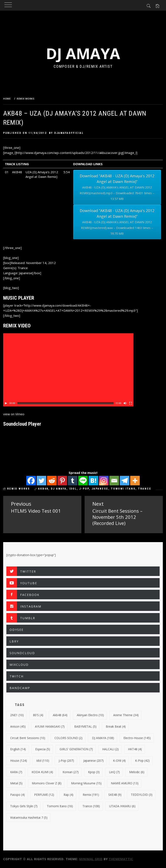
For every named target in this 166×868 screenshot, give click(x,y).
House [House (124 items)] (19, 761)
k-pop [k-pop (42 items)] (142, 761)
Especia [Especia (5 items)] (43, 749)
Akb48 (43, 489)
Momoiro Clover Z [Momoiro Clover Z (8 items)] (47, 783)
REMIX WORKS (19, 489)
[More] (135, 481)
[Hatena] (93, 481)
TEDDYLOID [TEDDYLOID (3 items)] (142, 795)
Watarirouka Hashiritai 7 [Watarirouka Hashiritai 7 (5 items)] (29, 817)
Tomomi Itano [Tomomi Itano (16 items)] (60, 806)
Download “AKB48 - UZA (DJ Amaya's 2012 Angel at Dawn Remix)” (117, 187)
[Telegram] (125, 481)
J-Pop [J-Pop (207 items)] (66, 761)
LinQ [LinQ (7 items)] (114, 772)
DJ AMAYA (83, 53)
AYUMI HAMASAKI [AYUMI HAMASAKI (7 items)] (50, 726)
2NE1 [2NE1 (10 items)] (17, 715)
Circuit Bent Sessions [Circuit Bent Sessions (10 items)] (28, 738)
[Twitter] (41, 481)
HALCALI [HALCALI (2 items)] (110, 749)
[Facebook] (31, 481)
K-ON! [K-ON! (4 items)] (119, 761)
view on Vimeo (14, 414)
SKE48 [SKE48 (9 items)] (115, 795)
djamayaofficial (69, 133)
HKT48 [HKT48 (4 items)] (135, 749)
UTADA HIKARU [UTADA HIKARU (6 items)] (122, 806)
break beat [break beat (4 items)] (116, 726)
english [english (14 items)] (18, 749)
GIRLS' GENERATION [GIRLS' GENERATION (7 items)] (76, 749)
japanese (100, 489)
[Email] (114, 481)
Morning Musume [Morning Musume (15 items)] (86, 783)
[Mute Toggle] (125, 403)
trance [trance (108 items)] (91, 806)
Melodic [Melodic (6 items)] (137, 772)
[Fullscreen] (131, 403)
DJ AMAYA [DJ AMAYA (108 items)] (103, 738)
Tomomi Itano (123, 489)
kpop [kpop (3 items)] (94, 772)
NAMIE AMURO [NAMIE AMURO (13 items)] (125, 783)
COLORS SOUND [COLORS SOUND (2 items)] (68, 738)
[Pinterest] (62, 481)
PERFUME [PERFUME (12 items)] (44, 795)
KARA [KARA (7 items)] (16, 772)
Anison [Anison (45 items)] (18, 726)
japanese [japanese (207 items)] (93, 761)
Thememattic (121, 859)
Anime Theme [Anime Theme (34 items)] (126, 715)
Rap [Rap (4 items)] (68, 795)
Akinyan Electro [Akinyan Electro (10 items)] (90, 715)
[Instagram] (104, 481)
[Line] (83, 481)
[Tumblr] (73, 481)
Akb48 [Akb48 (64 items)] (60, 715)
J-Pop (84, 489)
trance (145, 489)
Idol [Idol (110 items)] (43, 761)
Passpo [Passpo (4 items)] (17, 795)
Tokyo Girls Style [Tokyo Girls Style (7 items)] (24, 806)
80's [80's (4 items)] (38, 715)
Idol (73, 489)
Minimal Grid (91, 859)
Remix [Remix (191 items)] (91, 795)
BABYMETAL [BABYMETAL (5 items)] (85, 726)
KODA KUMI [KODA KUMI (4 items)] (42, 772)
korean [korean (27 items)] (71, 772)
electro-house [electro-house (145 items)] (137, 738)
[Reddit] (52, 481)
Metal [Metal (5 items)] (16, 783)
